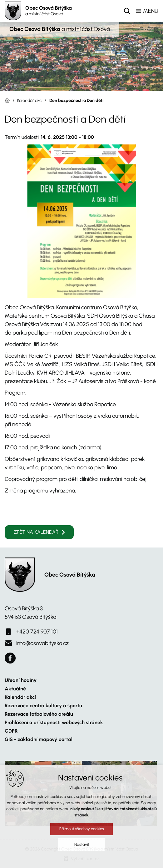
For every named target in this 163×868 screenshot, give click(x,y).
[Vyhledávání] (127, 11)
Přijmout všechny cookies (82, 829)
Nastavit (82, 844)
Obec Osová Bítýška (49, 11)
